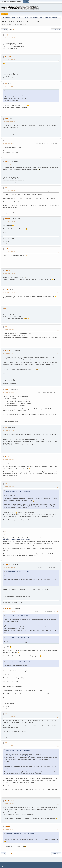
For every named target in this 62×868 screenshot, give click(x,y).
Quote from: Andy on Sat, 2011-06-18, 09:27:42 (18, 91)
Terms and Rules (52, 864)
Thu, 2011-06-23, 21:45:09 (9, 164)
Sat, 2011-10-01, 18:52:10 (9, 292)
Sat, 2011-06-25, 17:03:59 (9, 252)
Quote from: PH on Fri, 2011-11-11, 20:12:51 (17, 616)
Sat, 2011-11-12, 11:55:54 (9, 567)
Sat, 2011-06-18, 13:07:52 (9, 60)
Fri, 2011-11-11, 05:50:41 (9, 311)
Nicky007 (8, 57)
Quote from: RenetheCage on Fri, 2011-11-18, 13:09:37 (20, 834)
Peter (6, 119)
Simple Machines (14, 864)
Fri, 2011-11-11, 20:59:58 (9, 459)
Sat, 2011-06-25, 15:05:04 (9, 222)
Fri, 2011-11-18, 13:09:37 (9, 804)
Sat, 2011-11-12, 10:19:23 (9, 534)
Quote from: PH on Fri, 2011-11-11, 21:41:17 (17, 638)
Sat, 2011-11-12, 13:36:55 (9, 611)
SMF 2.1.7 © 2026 (5, 864)
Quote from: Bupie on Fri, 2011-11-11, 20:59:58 (18, 491)
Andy (6, 35)
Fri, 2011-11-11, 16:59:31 (9, 393)
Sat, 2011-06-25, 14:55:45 (9, 191)
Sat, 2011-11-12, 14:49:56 (9, 717)
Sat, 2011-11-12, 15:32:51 (9, 746)
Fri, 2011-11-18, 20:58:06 (9, 829)
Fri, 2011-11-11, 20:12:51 (9, 431)
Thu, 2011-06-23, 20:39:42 (9, 144)
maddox (7, 249)
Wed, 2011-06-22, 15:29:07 (9, 122)
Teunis (7, 161)
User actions (56, 30)
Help (46, 864)
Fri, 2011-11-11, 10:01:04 (9, 330)
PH (6, 84)
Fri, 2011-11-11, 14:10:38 (9, 353)
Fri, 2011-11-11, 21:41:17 (9, 487)
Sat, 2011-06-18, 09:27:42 (9, 38)
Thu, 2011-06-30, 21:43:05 (9, 274)
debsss (7, 271)
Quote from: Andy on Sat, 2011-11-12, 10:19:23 (18, 572)
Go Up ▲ (59, 864)
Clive (6, 289)
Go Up (3, 853)
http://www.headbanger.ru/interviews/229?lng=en (17, 540)
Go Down (4, 30)
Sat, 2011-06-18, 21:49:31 (9, 87)
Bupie (7, 456)
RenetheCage (9, 801)
